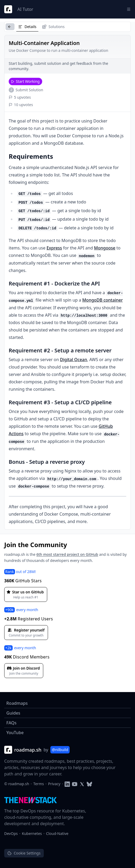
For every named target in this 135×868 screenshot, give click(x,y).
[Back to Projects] (10, 27)
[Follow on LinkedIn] (67, 784)
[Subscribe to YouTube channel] (75, 784)
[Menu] (129, 9)
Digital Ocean (73, 360)
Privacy (54, 784)
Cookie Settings (24, 853)
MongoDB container (103, 300)
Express (54, 248)
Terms (38, 784)
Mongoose (105, 248)
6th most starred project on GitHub (67, 554)
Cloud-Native (57, 833)
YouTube (15, 733)
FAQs (11, 723)
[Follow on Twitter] (82, 784)
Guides (13, 713)
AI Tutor (25, 9)
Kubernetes (32, 833)
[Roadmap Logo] (8, 9)
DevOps (11, 833)
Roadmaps (17, 703)
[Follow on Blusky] (89, 784)
